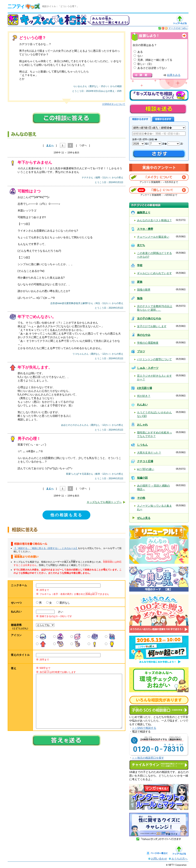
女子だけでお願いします (152, 326)
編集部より (144, 212)
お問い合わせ (159, 859)
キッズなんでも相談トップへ (104, 502)
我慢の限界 (144, 290)
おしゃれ (142, 425)
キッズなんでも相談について (159, 95)
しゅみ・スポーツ (148, 368)
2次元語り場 (145, 388)
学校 (140, 265)
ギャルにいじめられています (154, 273)
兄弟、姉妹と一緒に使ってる (155, 60)
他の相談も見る (66, 515)
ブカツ (141, 351)
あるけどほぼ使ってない (152, 68)
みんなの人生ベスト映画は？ (154, 220)
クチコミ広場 (145, 461)
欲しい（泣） (145, 64)
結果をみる (174, 75)
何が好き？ (144, 396)
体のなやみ (144, 335)
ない (140, 56)
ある (140, 52)
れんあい (142, 404)
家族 (140, 282)
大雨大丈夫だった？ (149, 453)
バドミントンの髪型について (154, 359)
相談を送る (158, 109)
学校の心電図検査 (148, 343)
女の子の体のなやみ (149, 318)
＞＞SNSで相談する (144, 728)
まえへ (50, 145)
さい (59, 612)
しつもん (142, 445)
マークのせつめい (178, 28)
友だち (141, 245)
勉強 (140, 298)
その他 (141, 498)
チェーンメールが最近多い (153, 237)
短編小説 (142, 478)
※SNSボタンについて (114, 104)
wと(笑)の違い (146, 469)
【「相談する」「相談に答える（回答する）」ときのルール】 (46, 548)
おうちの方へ (180, 859)
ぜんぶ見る (144, 518)
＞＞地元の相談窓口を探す (148, 758)
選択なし (65, 603)
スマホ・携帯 (145, 229)
